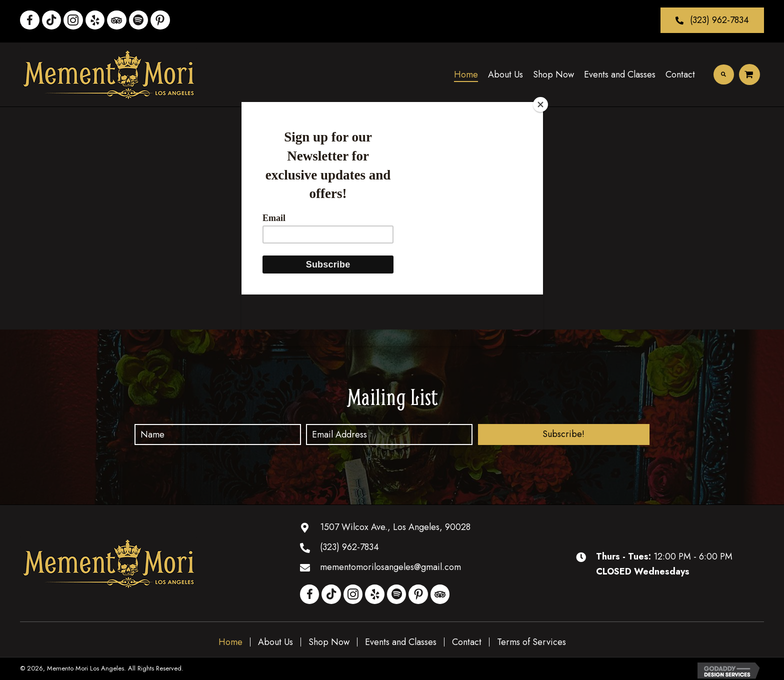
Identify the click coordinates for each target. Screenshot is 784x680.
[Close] (540, 104)
